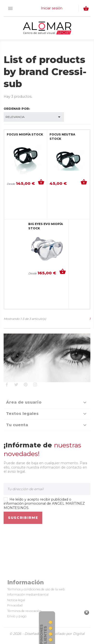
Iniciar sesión (52, 8)
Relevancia (34, 117)
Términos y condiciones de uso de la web (36, 589)
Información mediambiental (28, 595)
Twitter (16, 385)
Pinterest (25, 385)
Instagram (35, 385)
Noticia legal (16, 600)
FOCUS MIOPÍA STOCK (25, 134)
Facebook (7, 385)
